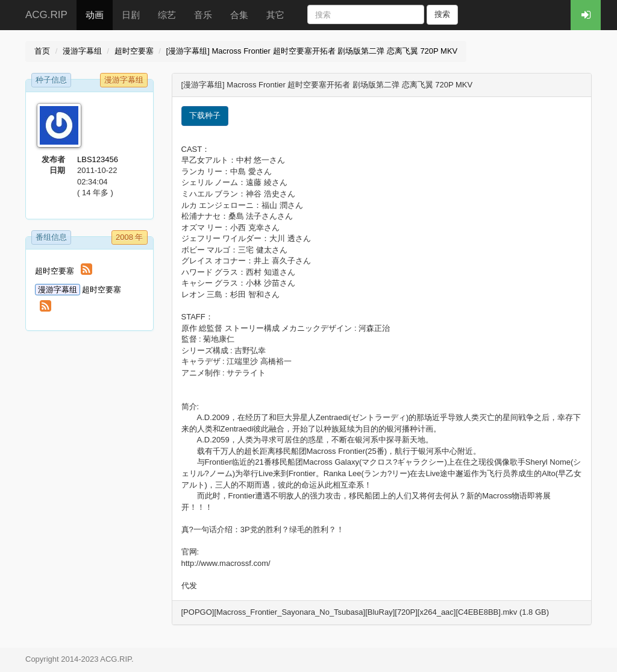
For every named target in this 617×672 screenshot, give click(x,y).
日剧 (131, 15)
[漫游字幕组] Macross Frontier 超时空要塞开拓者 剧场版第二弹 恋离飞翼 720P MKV (312, 51)
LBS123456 (98, 159)
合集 (239, 15)
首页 (42, 51)
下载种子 (205, 115)
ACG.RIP (46, 15)
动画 (95, 15)
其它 (275, 15)
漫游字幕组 (82, 51)
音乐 (203, 15)
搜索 (442, 14)
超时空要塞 (134, 51)
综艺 (167, 15)
